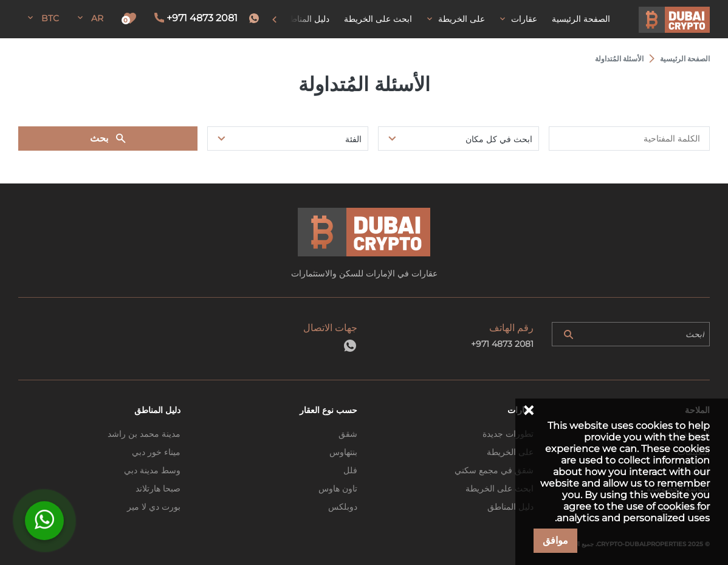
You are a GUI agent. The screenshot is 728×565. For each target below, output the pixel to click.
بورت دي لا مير (154, 507)
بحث (99, 138)
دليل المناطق (510, 507)
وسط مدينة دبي (152, 470)
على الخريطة (510, 452)
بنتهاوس (343, 452)
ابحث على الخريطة (500, 488)
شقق (348, 434)
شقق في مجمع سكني (494, 470)
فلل (350, 470)
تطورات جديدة (508, 434)
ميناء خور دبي (156, 452)
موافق (555, 540)
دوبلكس (343, 507)
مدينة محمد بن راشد (144, 434)
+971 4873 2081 (202, 18)
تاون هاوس (338, 488)
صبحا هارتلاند (158, 488)
